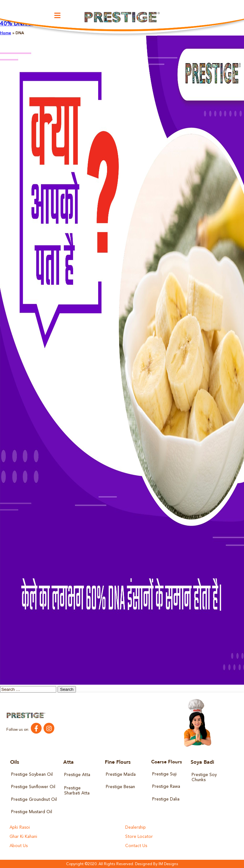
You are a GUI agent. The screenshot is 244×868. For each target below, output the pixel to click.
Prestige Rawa (166, 787)
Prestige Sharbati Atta (77, 791)
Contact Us (136, 846)
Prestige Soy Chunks (204, 777)
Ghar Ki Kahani (23, 836)
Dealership (136, 827)
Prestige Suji (164, 774)
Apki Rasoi (20, 827)
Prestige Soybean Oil (32, 775)
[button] (58, 16)
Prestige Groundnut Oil (34, 799)
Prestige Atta (77, 775)
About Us (18, 846)
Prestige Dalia (166, 799)
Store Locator (139, 836)
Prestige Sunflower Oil (33, 787)
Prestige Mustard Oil (31, 812)
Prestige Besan (120, 787)
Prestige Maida (120, 775)
